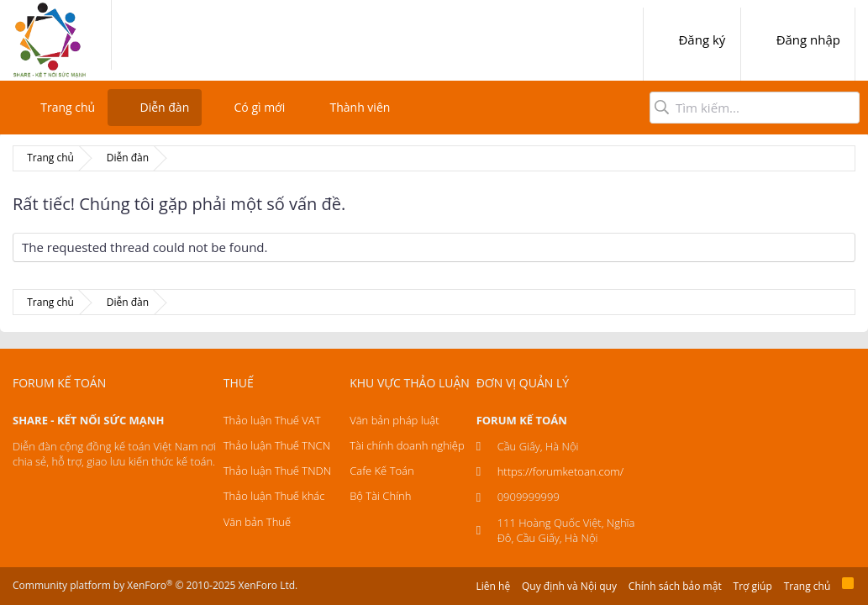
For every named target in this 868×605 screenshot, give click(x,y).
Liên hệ (494, 586)
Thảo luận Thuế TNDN (277, 471)
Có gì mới (260, 107)
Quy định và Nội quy (569, 586)
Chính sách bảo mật (675, 586)
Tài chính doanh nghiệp (407, 445)
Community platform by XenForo (155, 585)
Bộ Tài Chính (380, 496)
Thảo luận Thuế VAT (272, 420)
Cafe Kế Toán (381, 471)
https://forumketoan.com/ (561, 471)
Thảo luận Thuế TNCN (277, 445)
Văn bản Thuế (257, 522)
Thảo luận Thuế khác (274, 496)
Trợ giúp (753, 586)
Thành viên (360, 107)
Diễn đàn (164, 107)
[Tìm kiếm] (755, 108)
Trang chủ (68, 107)
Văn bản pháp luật (394, 420)
